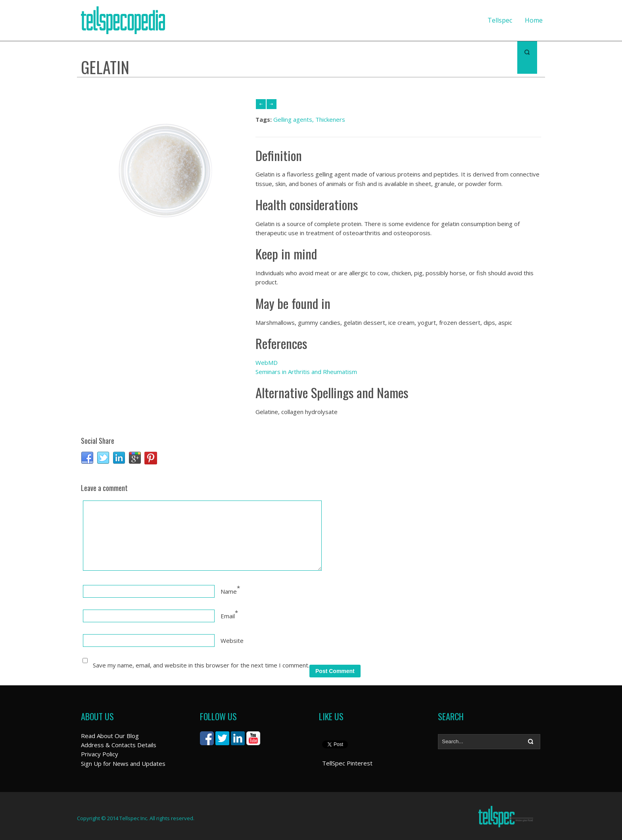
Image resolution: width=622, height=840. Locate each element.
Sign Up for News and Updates (123, 763)
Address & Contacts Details (119, 745)
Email (228, 616)
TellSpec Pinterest (347, 763)
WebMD (267, 362)
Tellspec (500, 20)
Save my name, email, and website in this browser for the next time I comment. (201, 665)
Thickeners (330, 119)
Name (229, 591)
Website (232, 641)
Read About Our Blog (110, 736)
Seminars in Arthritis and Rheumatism (306, 372)
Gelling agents (293, 119)
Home (534, 20)
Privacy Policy (100, 754)
